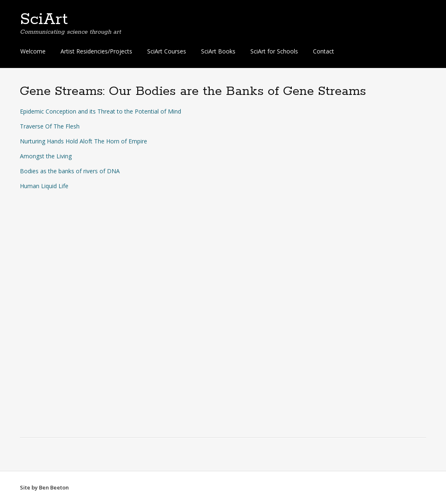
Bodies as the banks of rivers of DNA (70, 171)
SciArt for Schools (274, 51)
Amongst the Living (46, 156)
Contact (324, 51)
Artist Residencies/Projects (96, 51)
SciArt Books (218, 51)
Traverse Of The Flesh (50, 126)
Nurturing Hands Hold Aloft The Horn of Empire (84, 141)
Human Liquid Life (44, 186)
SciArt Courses (167, 51)
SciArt (44, 19)
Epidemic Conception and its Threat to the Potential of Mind (101, 111)
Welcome (33, 51)
